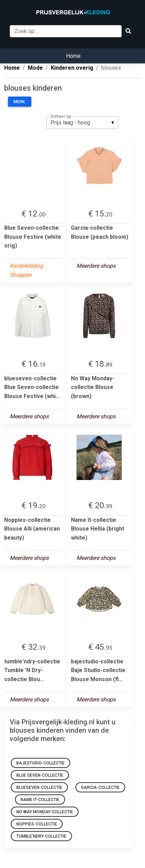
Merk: (20, 102)
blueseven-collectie (39, 787)
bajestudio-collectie (41, 763)
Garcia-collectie (100, 787)
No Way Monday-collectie (45, 812)
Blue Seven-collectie (40, 775)
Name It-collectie (40, 800)
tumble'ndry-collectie (41, 836)
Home (73, 56)
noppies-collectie (37, 824)
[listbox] (82, 122)
